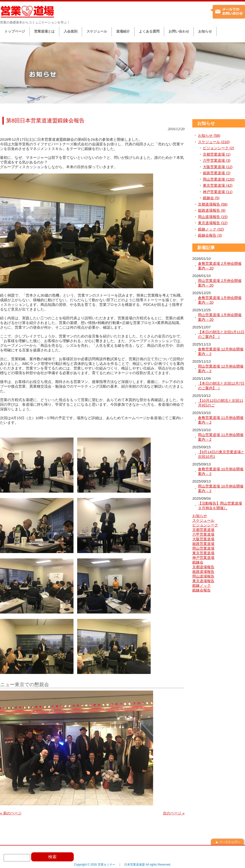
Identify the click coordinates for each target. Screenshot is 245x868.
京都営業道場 (203, 530)
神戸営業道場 (203, 558)
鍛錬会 (198, 562)
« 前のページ (11, 813)
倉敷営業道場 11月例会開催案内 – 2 (221, 420)
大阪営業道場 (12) (218, 167)
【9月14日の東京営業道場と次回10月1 (221, 454)
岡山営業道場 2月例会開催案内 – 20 (220, 283)
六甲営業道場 (203, 534)
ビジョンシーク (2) (219, 148)
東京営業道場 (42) (218, 185)
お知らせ (206, 123)
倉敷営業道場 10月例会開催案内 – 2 (221, 471)
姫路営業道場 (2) (217, 173)
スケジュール (203, 520)
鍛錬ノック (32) (211, 229)
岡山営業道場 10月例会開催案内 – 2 (221, 489)
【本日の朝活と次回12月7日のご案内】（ (221, 386)
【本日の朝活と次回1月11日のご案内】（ (221, 334)
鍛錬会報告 (202, 590)
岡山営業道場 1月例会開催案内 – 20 (220, 317)
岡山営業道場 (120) (219, 179)
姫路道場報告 (203, 572)
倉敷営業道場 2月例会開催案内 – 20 (220, 266)
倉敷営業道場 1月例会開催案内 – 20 (220, 300)
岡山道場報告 (203, 576)
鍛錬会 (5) (211, 198)
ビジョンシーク (205, 525)
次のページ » (174, 813)
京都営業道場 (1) (217, 154)
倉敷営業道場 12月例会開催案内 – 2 (221, 352)
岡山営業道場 (203, 548)
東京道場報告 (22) (213, 223)
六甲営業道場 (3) (217, 160)
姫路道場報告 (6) (212, 210)
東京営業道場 (203, 553)
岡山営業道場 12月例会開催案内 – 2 (221, 369)
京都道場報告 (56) (213, 204)
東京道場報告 (203, 581)
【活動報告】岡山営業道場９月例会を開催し (220, 506)
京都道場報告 (203, 567)
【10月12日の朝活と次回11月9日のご (221, 403)
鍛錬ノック (202, 585)
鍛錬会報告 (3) (210, 235)
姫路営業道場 (203, 544)
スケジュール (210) (214, 142)
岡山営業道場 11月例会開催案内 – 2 (221, 437)
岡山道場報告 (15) (213, 217)
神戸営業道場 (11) (218, 192)
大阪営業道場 (203, 539)
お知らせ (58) (209, 135)
